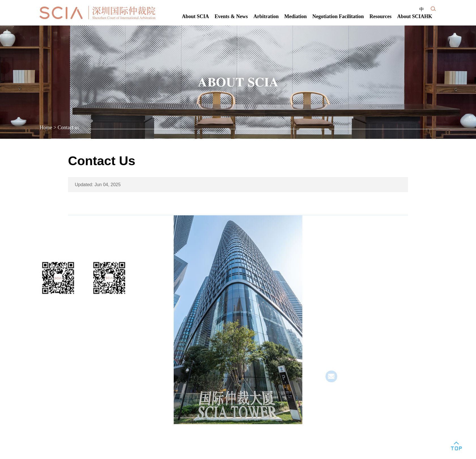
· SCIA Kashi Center (347, 348)
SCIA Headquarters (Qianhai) (356, 262)
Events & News (231, 16)
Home (46, 127)
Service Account (109, 302)
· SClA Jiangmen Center (351, 330)
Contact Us (340, 246)
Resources (381, 16)
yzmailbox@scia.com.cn (364, 380)
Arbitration (266, 16)
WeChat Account (58, 302)
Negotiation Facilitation (338, 16)
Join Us (50, 325)
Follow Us (53, 246)
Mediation (296, 16)
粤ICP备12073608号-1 (62, 370)
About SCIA (195, 16)
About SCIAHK (415, 16)
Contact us (68, 127)
